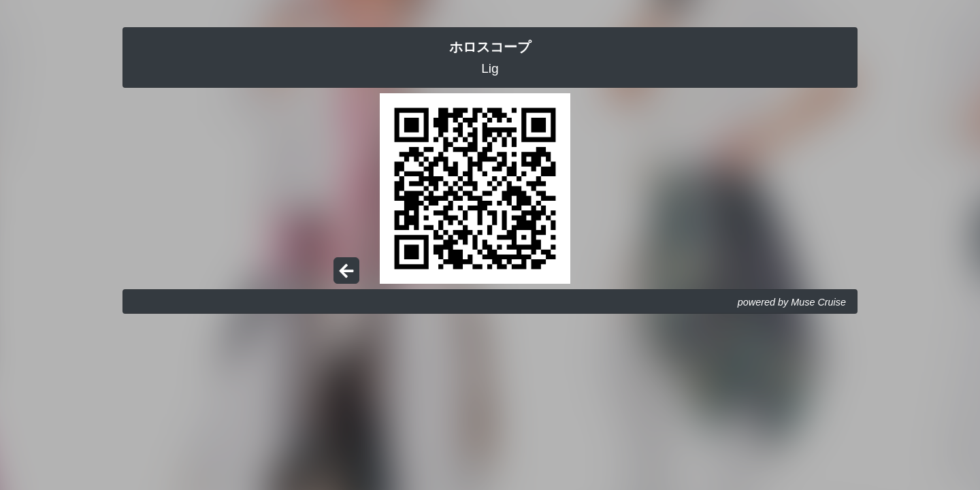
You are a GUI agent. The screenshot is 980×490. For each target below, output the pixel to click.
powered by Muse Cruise (792, 302)
